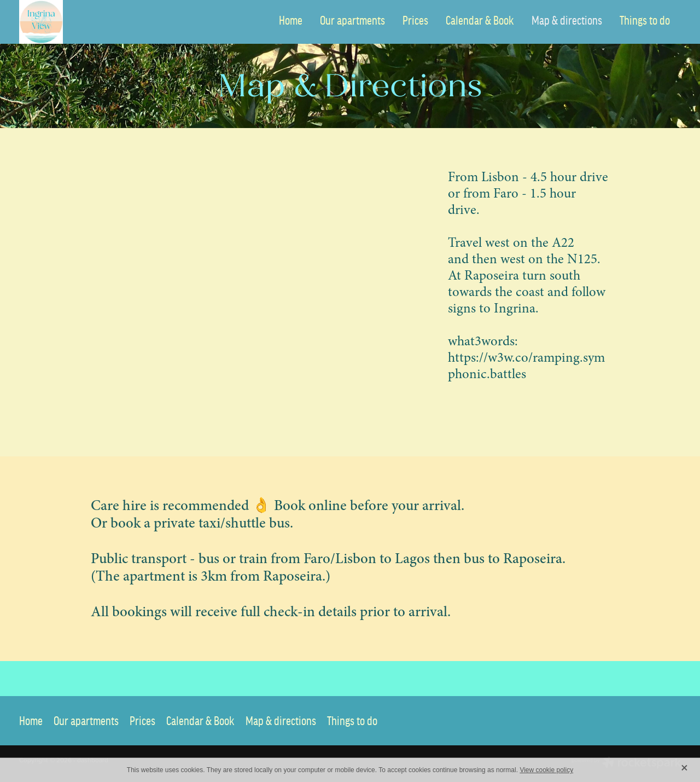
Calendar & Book (480, 20)
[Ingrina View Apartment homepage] (85, 22)
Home (291, 20)
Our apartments (352, 20)
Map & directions (567, 20)
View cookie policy (546, 770)
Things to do (645, 20)
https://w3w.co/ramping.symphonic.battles (526, 366)
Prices (415, 20)
